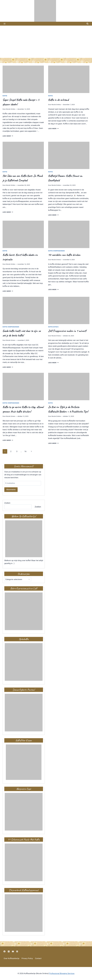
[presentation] (23, 79)
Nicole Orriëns (11, 109)
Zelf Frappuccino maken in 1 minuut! (67, 331)
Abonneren (11, 490)
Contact (38, 958)
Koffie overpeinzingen (56, 251)
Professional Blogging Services (62, 973)
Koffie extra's (53, 327)
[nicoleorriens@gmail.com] (13, 951)
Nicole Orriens (56, 260)
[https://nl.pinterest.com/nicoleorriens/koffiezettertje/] (17, 951)
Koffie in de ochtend (58, 100)
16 (25, 451)
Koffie (5, 96)
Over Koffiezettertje (11, 958)
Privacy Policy (27, 958)
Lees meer (8, 136)
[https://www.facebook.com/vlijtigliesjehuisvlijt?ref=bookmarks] (4, 951)
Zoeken (7, 503)
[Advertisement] (46, 42)
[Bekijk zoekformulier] (87, 24)
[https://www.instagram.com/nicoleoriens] (9, 951)
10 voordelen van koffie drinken (64, 255)
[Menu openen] (5, 24)
